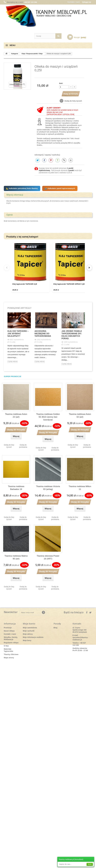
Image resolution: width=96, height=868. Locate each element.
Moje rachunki (29, 632)
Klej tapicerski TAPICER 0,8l (25, 285)
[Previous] (7, 268)
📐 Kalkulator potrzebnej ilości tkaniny (22, 188)
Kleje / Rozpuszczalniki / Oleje (32, 54)
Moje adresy (28, 635)
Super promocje (13, 377)
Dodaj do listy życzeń (73, 101)
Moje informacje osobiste (33, 638)
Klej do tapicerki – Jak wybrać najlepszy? (18, 334)
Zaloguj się (87, 2)
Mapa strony (9, 658)
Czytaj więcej (13, 362)
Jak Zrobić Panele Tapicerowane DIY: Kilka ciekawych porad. (72, 336)
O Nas (6, 647)
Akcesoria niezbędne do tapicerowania (43, 334)
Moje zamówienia (30, 628)
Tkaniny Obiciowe (11, 655)
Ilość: (61, 83)
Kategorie (15, 54)
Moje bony (27, 641)
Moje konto (29, 624)
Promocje (8, 628)
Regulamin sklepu (11, 643)
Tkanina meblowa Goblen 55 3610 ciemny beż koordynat (48, 418)
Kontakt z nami (74, 2)
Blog (55, 628)
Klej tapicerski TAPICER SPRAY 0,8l (70, 285)
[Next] (89, 268)
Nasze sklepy (9, 632)
